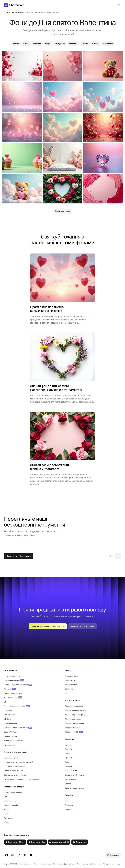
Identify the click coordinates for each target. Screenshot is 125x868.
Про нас (68, 745)
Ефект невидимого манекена (18, 685)
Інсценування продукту (14, 676)
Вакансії (68, 749)
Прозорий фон (10, 745)
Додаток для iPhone (15, 842)
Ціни (67, 801)
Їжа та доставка (71, 676)
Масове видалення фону (75, 715)
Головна (7, 13)
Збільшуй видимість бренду (15, 775)
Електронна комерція (13, 792)
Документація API (72, 728)
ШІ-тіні (7, 702)
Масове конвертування (75, 723)
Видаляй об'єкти (11, 732)
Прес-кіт (69, 758)
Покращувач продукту (13, 693)
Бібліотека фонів (18, 13)
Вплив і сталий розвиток (75, 775)
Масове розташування (74, 719)
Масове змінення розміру (76, 710)
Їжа (5, 797)
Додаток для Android (59, 842)
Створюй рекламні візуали (15, 771)
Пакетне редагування (74, 706)
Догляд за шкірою (11, 801)
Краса (6, 810)
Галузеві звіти (71, 779)
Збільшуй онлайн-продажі (15, 766)
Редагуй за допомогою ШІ (17, 706)
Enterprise (69, 805)
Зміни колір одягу (11, 736)
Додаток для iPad (37, 842)
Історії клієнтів (71, 771)
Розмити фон (9, 715)
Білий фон (8, 710)
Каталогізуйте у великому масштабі (19, 762)
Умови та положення (43, 864)
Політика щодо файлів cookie (89, 864)
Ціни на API (70, 809)
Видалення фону (11, 723)
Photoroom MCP (74, 732)
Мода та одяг (70, 680)
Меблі (7, 822)
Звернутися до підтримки (76, 788)
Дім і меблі (69, 689)
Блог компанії (71, 766)
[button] (32, 670)
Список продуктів (11, 758)
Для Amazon (9, 818)
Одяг (6, 814)
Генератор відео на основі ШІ (18, 728)
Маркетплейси (71, 685)
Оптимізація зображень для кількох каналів (22, 779)
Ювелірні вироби (11, 805)
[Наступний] (118, 556)
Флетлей (10, 689)
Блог (67, 762)
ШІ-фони (8, 719)
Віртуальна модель (14, 680)
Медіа (67, 753)
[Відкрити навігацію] (119, 5)
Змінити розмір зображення (15, 741)
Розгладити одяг (13, 697)
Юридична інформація (112, 864)
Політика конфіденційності (64, 864)
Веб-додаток (79, 842)
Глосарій (69, 784)
